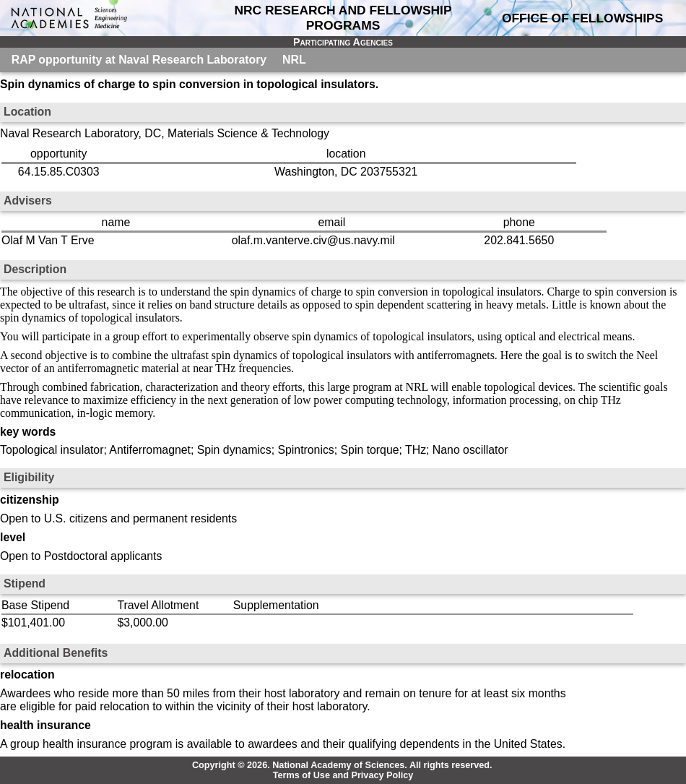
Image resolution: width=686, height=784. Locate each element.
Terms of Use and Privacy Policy (343, 775)
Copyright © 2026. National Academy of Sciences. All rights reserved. (342, 765)
